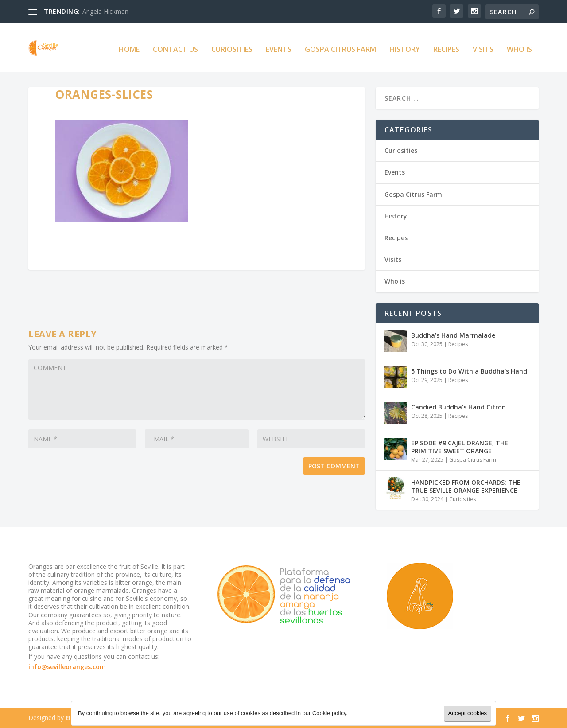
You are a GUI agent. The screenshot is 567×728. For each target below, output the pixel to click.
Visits (483, 47)
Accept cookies (468, 713)
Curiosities (232, 47)
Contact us (175, 47)
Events (279, 47)
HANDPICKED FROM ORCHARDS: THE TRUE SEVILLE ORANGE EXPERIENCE (466, 486)
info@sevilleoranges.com (67, 667)
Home (129, 47)
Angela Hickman (105, 11)
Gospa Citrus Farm (340, 47)
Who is (519, 47)
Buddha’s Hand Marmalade (453, 335)
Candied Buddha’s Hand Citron (458, 407)
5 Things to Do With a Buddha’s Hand (469, 371)
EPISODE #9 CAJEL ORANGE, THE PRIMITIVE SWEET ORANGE (460, 446)
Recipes (446, 47)
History (405, 47)
